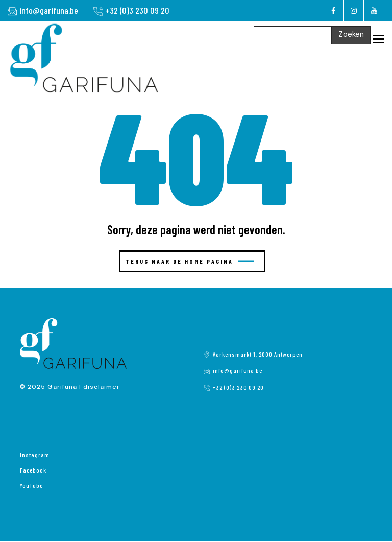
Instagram (35, 455)
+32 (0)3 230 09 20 (137, 10)
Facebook (33, 470)
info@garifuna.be (49, 10)
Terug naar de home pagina (190, 261)
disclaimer (102, 387)
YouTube (31, 485)
